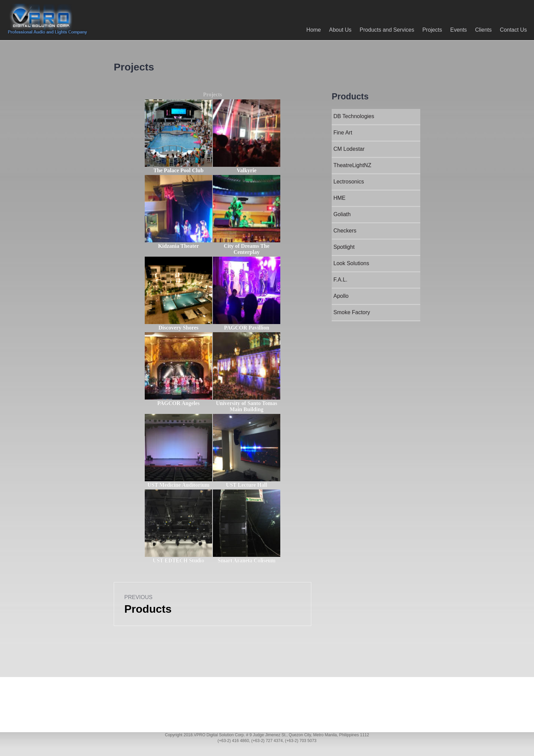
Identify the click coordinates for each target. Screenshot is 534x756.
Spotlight (344, 247)
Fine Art (343, 133)
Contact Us (510, 30)
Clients (480, 30)
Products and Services (384, 30)
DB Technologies (354, 116)
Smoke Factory (352, 312)
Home (311, 30)
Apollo (341, 296)
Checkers (345, 231)
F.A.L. (340, 280)
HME (340, 198)
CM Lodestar (349, 149)
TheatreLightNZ (352, 165)
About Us (337, 30)
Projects (429, 30)
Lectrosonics (349, 182)
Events (456, 30)
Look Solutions (351, 263)
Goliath (342, 214)
